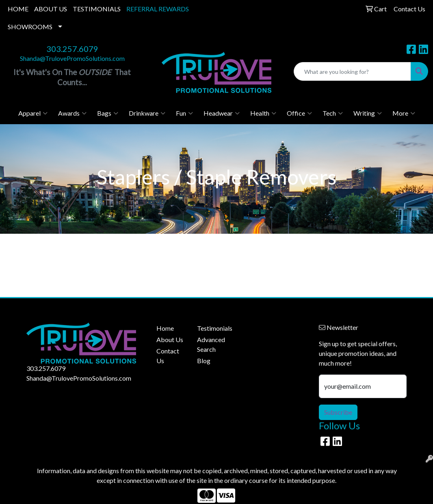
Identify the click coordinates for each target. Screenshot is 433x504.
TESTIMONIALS (97, 9)
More (404, 113)
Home (165, 328)
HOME (18, 9)
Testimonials (212, 328)
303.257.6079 (72, 49)
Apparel (33, 113)
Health (263, 113)
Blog (204, 361)
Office (299, 113)
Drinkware (147, 113)
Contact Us (168, 356)
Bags (108, 113)
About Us (170, 339)
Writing (368, 113)
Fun (184, 113)
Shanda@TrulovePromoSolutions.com (72, 58)
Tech (333, 113)
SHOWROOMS (30, 27)
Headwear (222, 113)
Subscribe (338, 412)
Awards (72, 113)
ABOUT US (51, 9)
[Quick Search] (352, 71)
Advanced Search (211, 344)
